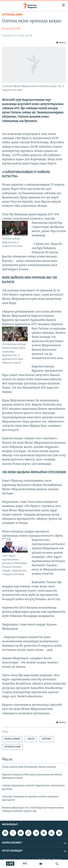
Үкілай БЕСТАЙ (11, 29)
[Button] (61, 43)
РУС (25, 864)
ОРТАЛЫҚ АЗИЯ (12, 15)
